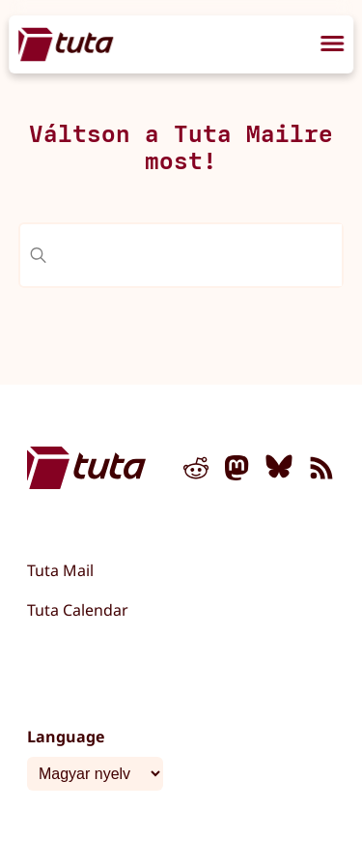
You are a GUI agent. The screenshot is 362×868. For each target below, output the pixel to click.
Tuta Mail (60, 570)
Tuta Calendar (78, 610)
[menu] (332, 46)
